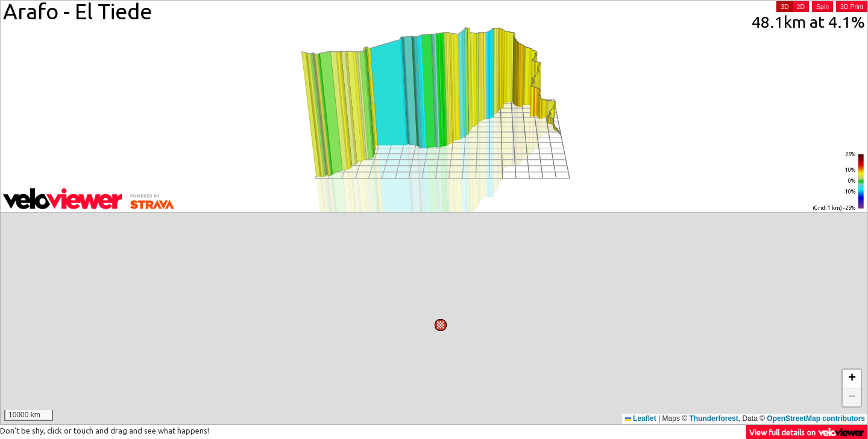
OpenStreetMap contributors (816, 418)
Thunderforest (713, 418)
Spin (822, 7)
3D (785, 7)
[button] (568, 326)
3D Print (852, 7)
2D (801, 7)
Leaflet (641, 418)
